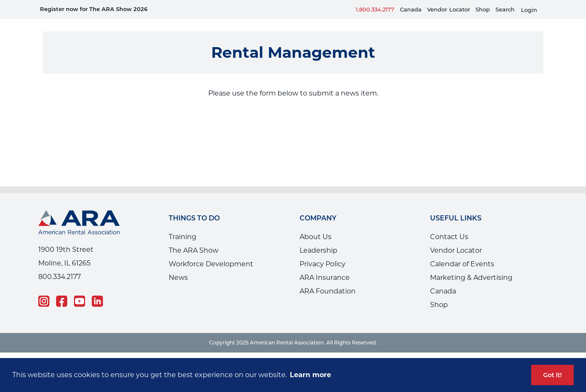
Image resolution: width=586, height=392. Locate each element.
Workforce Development (211, 251)
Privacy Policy (323, 251)
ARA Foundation (328, 278)
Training (183, 224)
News (178, 265)
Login (529, 10)
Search (505, 9)
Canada (411, 9)
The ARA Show (194, 238)
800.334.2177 (59, 264)
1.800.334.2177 (375, 9)
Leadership (318, 238)
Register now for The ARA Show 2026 (94, 9)
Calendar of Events (462, 251)
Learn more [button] (310, 375)
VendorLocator (449, 9)
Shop (483, 9)
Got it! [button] (552, 375)
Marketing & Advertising (471, 265)
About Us (316, 224)
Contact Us (449, 224)
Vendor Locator (456, 238)
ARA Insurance (325, 265)
